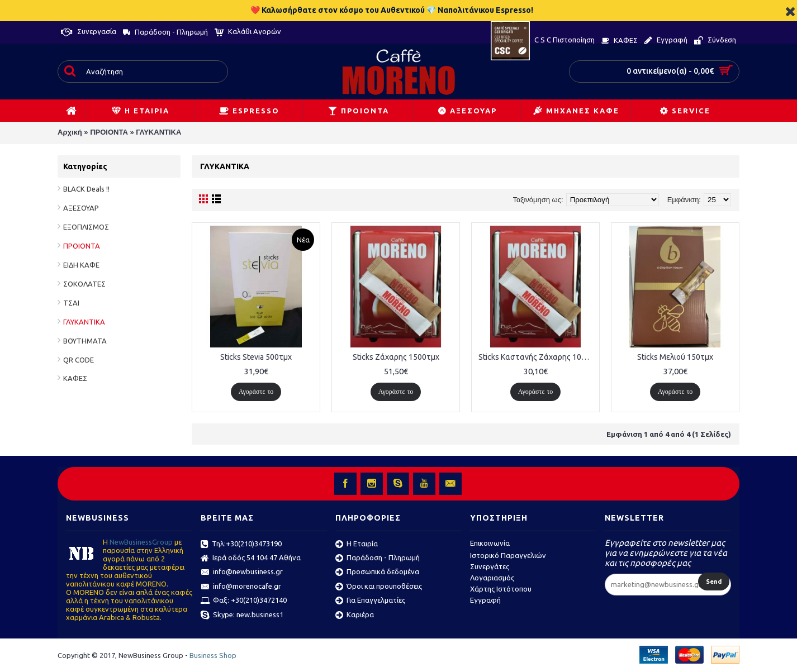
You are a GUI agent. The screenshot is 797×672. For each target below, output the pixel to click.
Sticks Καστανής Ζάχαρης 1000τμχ (537, 357)
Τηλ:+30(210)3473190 (241, 545)
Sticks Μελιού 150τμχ (675, 357)
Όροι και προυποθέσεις (379, 587)
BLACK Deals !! (86, 189)
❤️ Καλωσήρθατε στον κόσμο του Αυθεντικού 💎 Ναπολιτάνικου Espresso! (392, 10)
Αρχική (70, 132)
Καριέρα (355, 616)
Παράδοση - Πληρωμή (378, 559)
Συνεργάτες (490, 566)
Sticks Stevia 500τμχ (256, 357)
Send (714, 582)
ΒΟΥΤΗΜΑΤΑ (85, 341)
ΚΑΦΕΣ (75, 378)
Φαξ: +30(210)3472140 (244, 601)
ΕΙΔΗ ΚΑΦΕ (81, 265)
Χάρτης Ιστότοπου (501, 589)
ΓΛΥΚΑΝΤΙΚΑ (158, 132)
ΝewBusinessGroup (141, 542)
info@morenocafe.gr (241, 587)
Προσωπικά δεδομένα (377, 573)
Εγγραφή (485, 600)
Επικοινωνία (490, 543)
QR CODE (79, 360)
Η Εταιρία (357, 545)
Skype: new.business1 (242, 616)
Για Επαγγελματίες (370, 601)
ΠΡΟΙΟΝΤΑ (109, 132)
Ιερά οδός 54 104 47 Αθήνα (251, 559)
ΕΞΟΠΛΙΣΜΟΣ (86, 227)
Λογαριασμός (492, 578)
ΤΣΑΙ (71, 303)
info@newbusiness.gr (242, 573)
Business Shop (213, 655)
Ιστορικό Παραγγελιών (508, 555)
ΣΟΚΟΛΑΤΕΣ (84, 284)
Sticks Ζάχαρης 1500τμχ (396, 357)
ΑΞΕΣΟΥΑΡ (81, 208)
